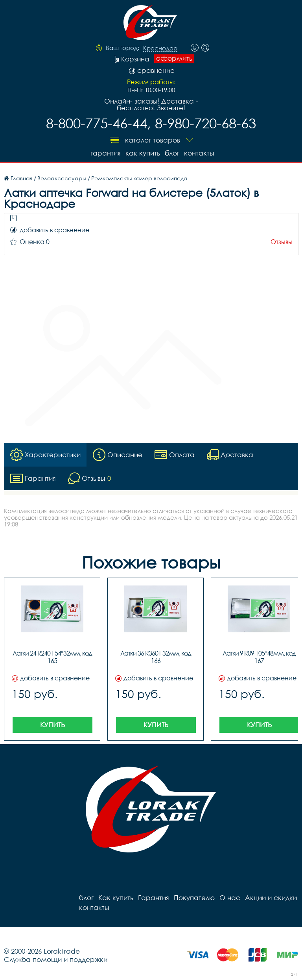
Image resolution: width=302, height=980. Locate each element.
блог (172, 153)
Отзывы (282, 242)
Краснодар (160, 48)
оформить (174, 58)
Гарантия (106, 153)
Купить (52, 725)
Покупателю (194, 898)
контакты (199, 153)
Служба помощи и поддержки (56, 959)
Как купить (143, 153)
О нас (230, 898)
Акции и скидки (271, 898)
